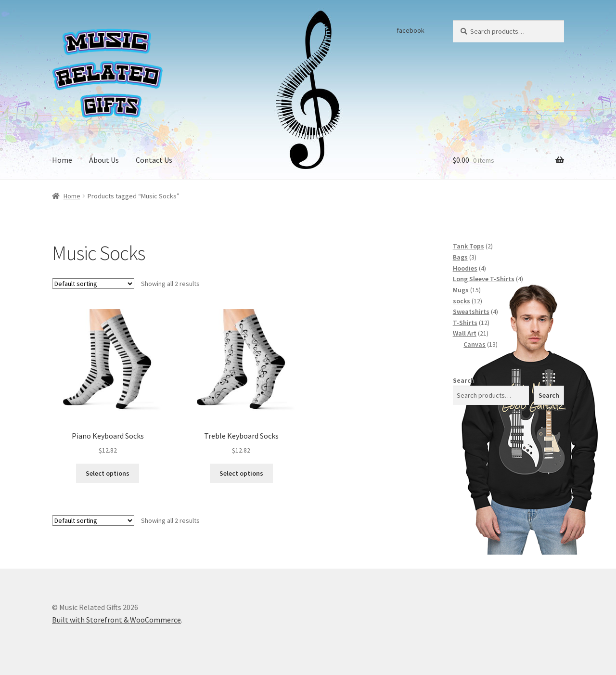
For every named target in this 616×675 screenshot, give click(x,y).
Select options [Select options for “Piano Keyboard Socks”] (108, 473)
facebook (411, 30)
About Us (104, 160)
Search (464, 380)
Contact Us (154, 160)
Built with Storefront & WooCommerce (116, 620)
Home (62, 160)
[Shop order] (93, 284)
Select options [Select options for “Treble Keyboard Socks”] (241, 473)
